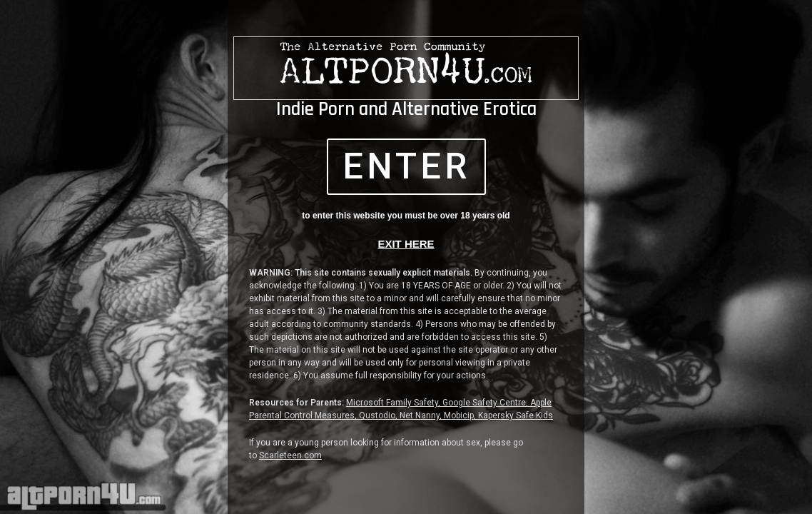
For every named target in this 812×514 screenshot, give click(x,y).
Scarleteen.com (290, 455)
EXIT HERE (406, 244)
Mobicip (459, 415)
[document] (406, 257)
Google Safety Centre (484, 403)
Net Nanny (420, 415)
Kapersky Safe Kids (516, 415)
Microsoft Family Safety (392, 403)
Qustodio (377, 415)
